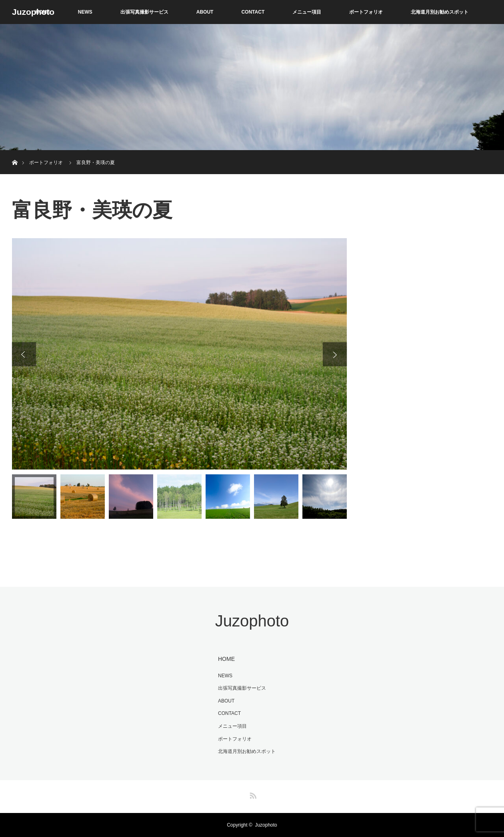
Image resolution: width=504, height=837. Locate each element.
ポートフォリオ (366, 12)
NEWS (85, 12)
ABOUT (205, 12)
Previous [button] (24, 354)
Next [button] (335, 354)
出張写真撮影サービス (144, 12)
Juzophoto (33, 12)
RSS (252, 794)
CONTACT (253, 12)
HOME (226, 659)
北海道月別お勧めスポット (440, 12)
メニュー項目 (307, 12)
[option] (179, 354)
